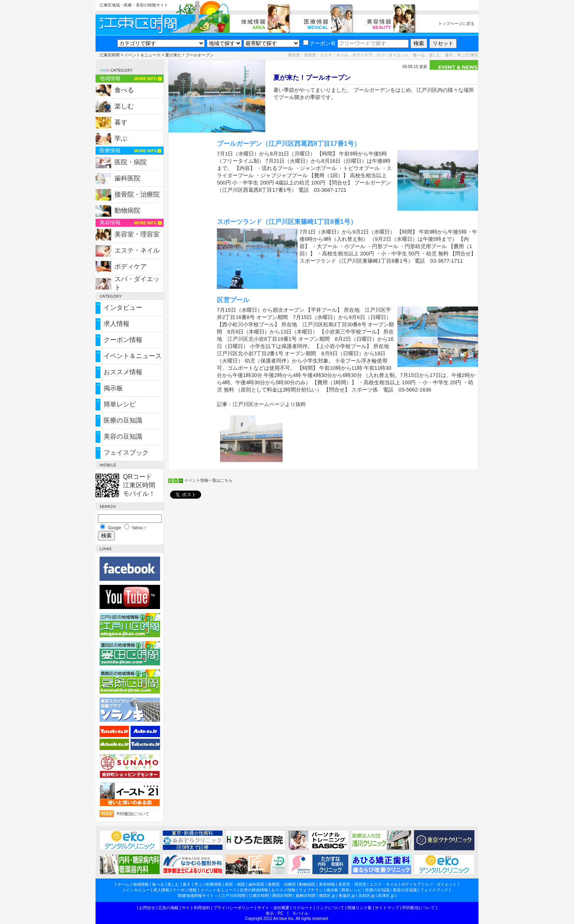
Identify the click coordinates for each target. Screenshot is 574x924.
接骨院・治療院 (137, 194)
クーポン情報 (123, 340)
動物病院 (127, 210)
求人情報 (116, 324)
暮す (121, 122)
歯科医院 (127, 178)
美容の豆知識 (123, 436)
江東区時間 (110, 55)
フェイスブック (126, 453)
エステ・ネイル (137, 250)
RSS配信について (133, 814)
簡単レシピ (120, 404)
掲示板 (113, 388)
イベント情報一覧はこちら (208, 480)
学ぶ (121, 138)
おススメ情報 (123, 372)
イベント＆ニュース (142, 55)
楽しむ (124, 106)
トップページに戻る (456, 24)
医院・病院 (131, 162)
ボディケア (131, 266)
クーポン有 (319, 43)
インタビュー (123, 308)
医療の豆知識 (123, 420)
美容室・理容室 (137, 234)
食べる (124, 90)
